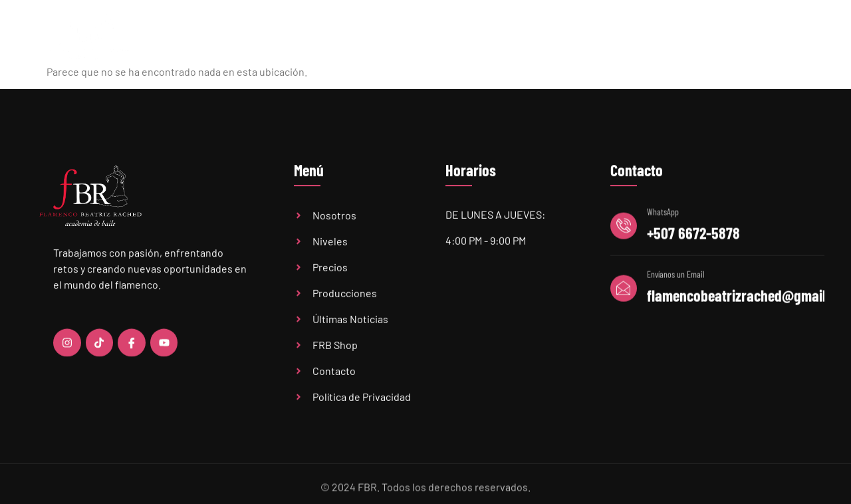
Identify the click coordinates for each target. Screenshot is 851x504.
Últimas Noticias (549, 38)
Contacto (771, 38)
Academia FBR (326, 38)
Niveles (407, 39)
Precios (472, 38)
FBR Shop (705, 38)
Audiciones (635, 38)
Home (258, 38)
